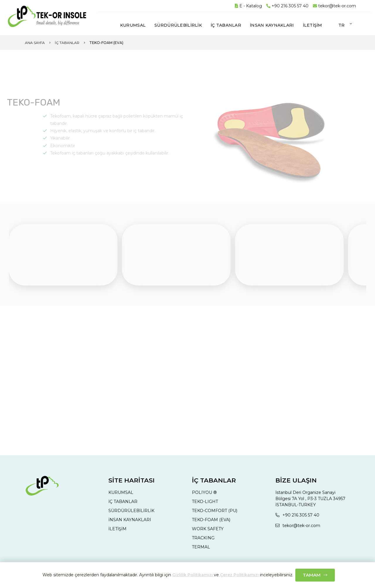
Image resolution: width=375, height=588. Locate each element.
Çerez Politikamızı (239, 575)
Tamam (312, 575)
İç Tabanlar (67, 43)
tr (342, 25)
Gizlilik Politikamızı (193, 575)
